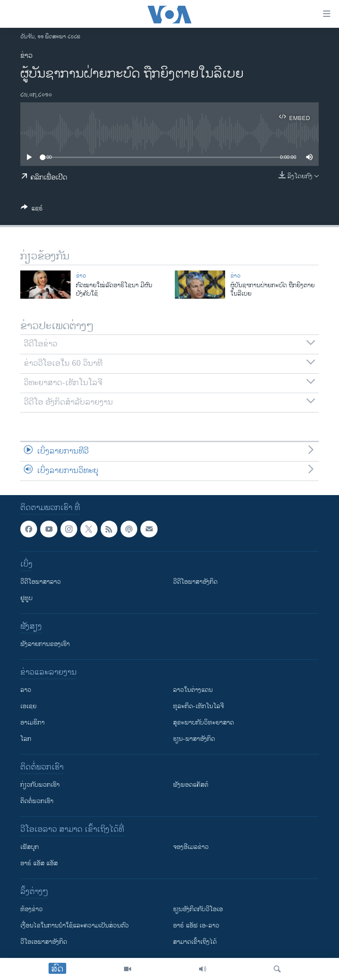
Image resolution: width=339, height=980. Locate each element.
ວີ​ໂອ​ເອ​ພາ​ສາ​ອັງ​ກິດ (44, 942)
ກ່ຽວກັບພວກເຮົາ (40, 785)
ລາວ (26, 690)
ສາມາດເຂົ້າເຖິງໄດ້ (195, 942)
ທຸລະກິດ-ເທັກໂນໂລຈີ (198, 706)
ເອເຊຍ (28, 706)
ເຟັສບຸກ (30, 847)
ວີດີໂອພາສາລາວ (41, 582)
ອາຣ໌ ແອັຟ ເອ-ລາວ (196, 926)
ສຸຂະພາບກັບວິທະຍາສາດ (203, 723)
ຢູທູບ (26, 598)
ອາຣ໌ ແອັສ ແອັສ (39, 863)
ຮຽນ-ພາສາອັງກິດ (194, 739)
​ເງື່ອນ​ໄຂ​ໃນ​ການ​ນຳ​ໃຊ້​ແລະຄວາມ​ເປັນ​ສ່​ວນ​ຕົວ (75, 926)
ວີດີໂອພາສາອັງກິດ (195, 582)
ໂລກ (26, 739)
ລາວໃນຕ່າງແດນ (193, 690)
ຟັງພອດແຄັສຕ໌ (191, 785)
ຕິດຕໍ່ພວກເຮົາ (37, 801)
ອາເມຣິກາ (32, 723)
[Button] (32, 210)
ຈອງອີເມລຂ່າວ (191, 847)
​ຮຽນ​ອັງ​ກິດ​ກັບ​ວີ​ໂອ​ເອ (198, 909)
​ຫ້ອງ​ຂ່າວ (32, 909)
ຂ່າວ (26, 56)
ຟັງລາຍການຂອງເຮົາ (45, 644)
